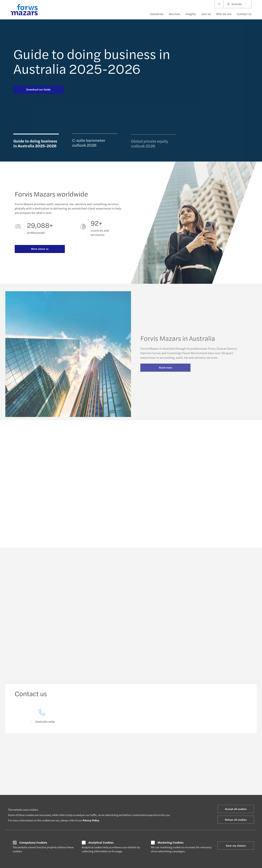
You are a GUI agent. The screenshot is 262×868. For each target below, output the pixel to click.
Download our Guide (38, 89)
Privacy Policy (91, 820)
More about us (40, 250)
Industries (157, 14)
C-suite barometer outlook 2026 (89, 145)
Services (174, 14)
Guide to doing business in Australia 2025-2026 (92, 61)
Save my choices (236, 846)
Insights (191, 14)
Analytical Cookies (101, 842)
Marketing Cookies (171, 842)
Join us (206, 14)
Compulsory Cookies (33, 842)
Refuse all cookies (236, 820)
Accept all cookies (236, 809)
